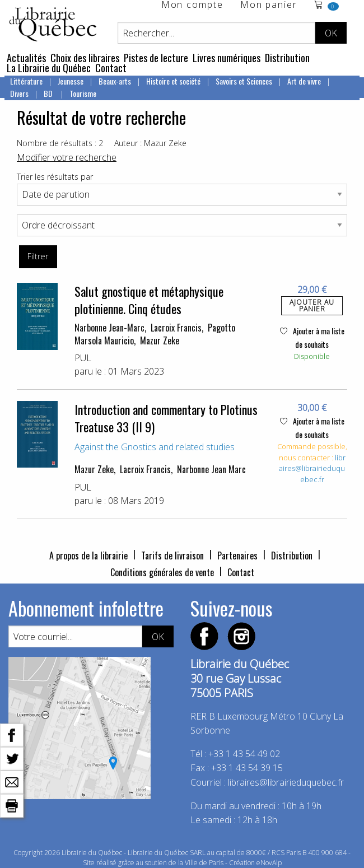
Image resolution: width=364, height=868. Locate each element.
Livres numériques (227, 58)
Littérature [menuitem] (26, 81)
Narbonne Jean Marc (211, 469)
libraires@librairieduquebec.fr (312, 468)
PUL (83, 358)
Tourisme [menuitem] (83, 93)
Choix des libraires (85, 58)
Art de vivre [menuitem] (304, 81)
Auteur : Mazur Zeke (150, 143)
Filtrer (38, 256)
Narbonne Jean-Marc (109, 328)
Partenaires (237, 556)
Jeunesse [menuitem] (71, 81)
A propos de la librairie (88, 556)
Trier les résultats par (55, 177)
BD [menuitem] (49, 93)
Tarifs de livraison (172, 556)
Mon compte (192, 5)
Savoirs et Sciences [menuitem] (244, 81)
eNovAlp (269, 863)
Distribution (287, 58)
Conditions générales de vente (162, 572)
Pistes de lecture (156, 58)
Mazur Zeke (160, 340)
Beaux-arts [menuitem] (115, 81)
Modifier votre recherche (67, 157)
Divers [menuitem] (19, 93)
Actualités (26, 58)
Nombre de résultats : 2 (60, 143)
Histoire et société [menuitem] (173, 81)
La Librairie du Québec (49, 68)
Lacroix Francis (176, 328)
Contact (111, 68)
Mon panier (269, 5)
